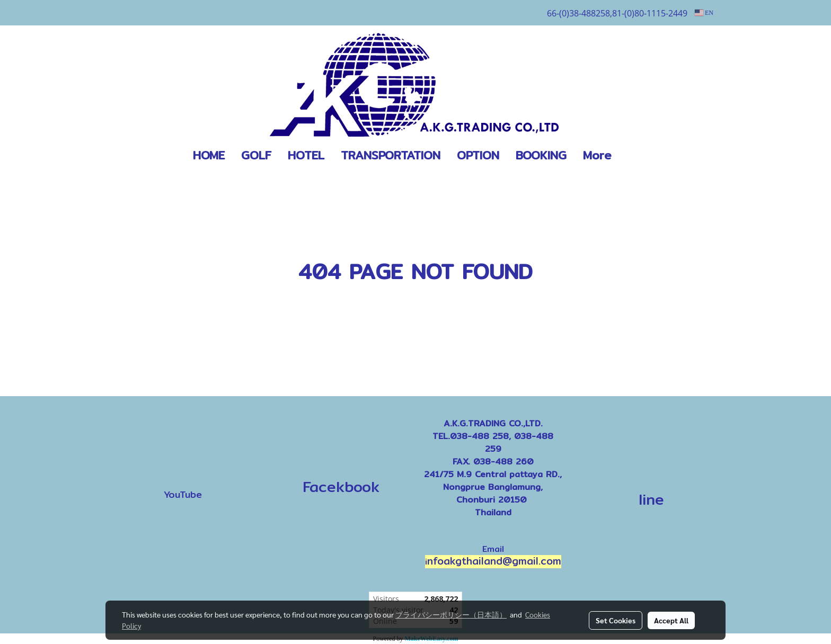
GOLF (256, 155)
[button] (635, 156)
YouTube (183, 494)
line (651, 499)
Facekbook (338, 487)
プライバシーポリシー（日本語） (451, 614)
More (597, 155)
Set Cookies (616, 620)
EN (704, 13)
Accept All (671, 620)
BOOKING (541, 155)
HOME (209, 155)
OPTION (478, 155)
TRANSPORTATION (391, 155)
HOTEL (306, 155)
